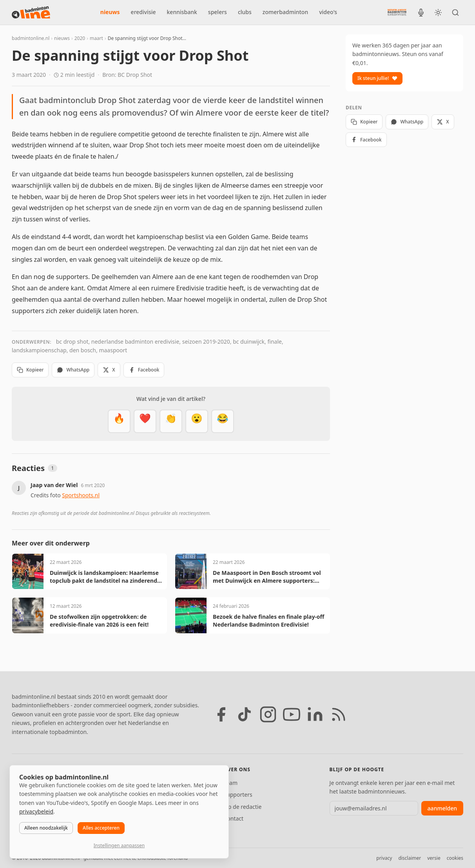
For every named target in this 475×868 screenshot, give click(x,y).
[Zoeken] (455, 13)
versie (434, 858)
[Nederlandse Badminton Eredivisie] (397, 12)
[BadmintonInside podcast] (421, 13)
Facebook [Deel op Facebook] (144, 370)
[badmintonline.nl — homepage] (31, 13)
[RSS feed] (339, 714)
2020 (80, 38)
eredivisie (143, 12)
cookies (455, 858)
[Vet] (119, 421)
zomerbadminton (285, 12)
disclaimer (410, 858)
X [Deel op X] (109, 370)
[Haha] (223, 421)
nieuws (110, 12)
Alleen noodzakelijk (46, 828)
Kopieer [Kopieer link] (30, 370)
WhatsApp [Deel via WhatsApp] (73, 370)
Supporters (238, 795)
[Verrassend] (197, 421)
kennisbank (182, 12)
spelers (218, 12)
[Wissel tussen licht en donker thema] (438, 13)
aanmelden (442, 808)
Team (230, 783)
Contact (233, 818)
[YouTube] (292, 714)
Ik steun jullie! (377, 78)
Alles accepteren (101, 828)
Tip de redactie (242, 807)
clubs (245, 12)
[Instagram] (268, 714)
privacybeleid (36, 811)
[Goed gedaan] (171, 421)
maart (96, 38)
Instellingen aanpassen (119, 845)
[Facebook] (221, 714)
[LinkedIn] (315, 714)
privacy (384, 858)
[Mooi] (145, 421)
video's (328, 12)
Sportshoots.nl (81, 495)
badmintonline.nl (31, 38)
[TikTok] (245, 714)
